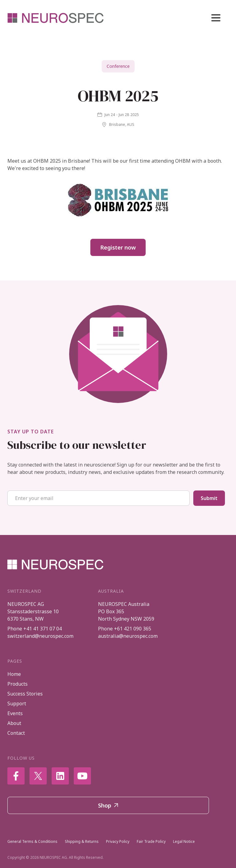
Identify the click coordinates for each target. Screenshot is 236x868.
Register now (118, 247)
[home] (56, 18)
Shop (108, 805)
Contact (16, 733)
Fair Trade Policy (151, 841)
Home (14, 674)
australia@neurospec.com (128, 636)
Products (18, 684)
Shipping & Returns (82, 841)
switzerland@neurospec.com (40, 636)
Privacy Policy (118, 841)
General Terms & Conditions (32, 841)
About (14, 723)
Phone (35, 629)
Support (17, 703)
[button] (216, 18)
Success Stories (25, 694)
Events (15, 713)
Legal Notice (184, 841)
